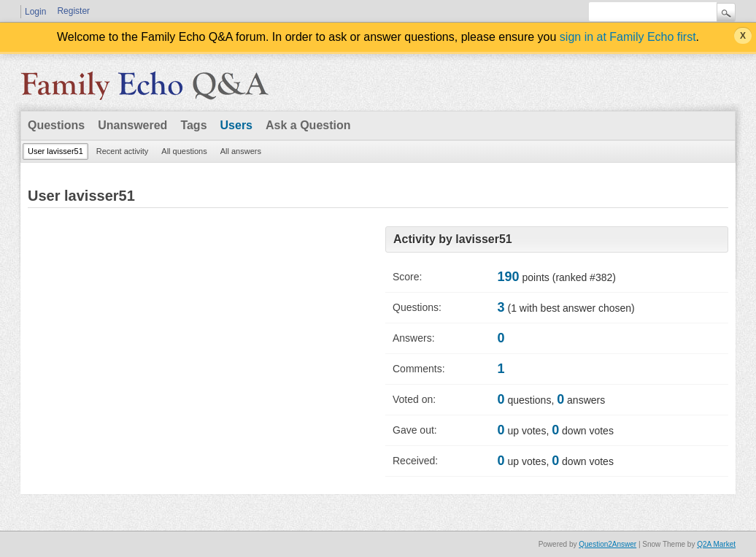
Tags (193, 125)
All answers (241, 151)
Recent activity (123, 151)
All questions (184, 151)
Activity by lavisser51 (453, 239)
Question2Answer (607, 544)
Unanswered (132, 125)
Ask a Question (308, 125)
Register (73, 11)
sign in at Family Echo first (628, 37)
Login (35, 12)
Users (236, 125)
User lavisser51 (55, 151)
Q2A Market (716, 544)
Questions (56, 125)
